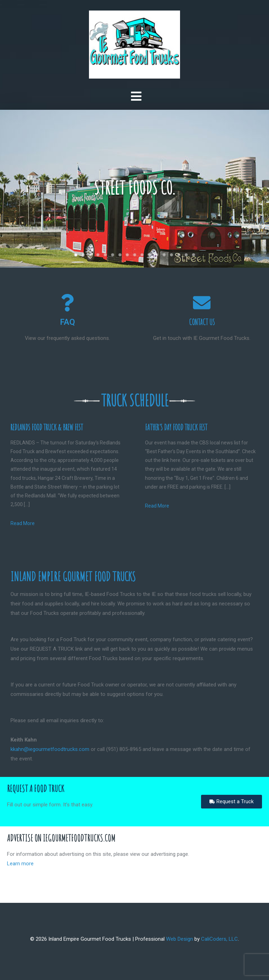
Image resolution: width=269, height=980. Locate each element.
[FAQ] (67, 303)
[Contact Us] (202, 303)
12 (157, 255)
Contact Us (202, 322)
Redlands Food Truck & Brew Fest (47, 427)
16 (186, 255)
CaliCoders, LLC (219, 939)
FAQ (67, 322)
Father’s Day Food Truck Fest (176, 427)
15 (179, 255)
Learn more (20, 864)
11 (149, 255)
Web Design (180, 939)
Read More (23, 523)
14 (171, 255)
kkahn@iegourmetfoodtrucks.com (50, 749)
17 (194, 255)
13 (164, 255)
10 (142, 255)
